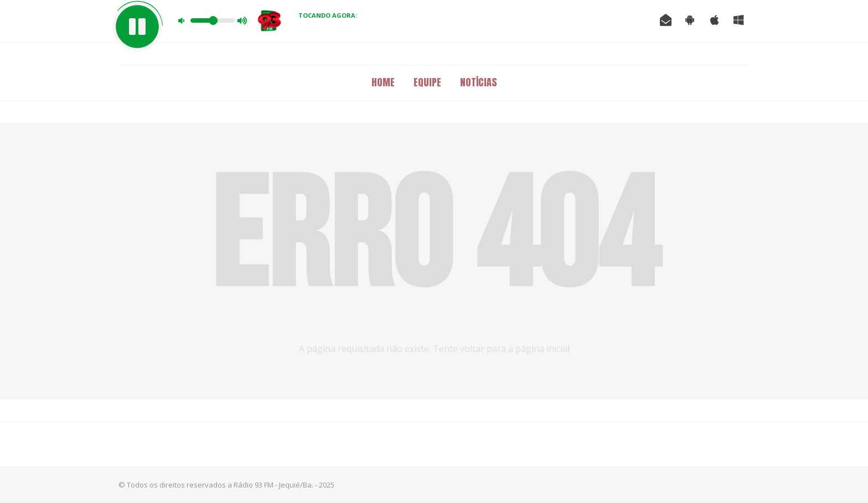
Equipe (427, 82)
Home (383, 82)
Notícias (479, 82)
